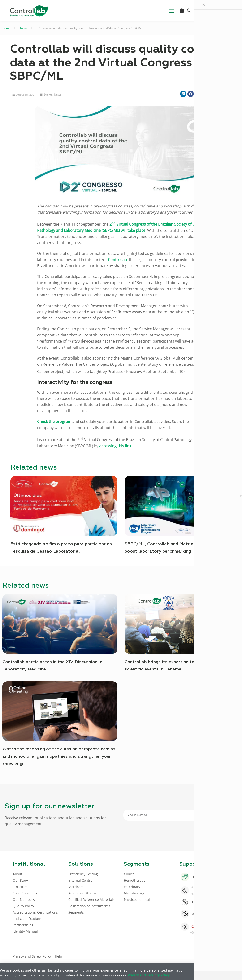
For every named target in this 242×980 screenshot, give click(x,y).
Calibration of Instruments (89, 906)
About (17, 874)
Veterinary (132, 887)
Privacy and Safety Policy (33, 956)
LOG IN (219, 10)
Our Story (20, 880)
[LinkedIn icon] (206, 956)
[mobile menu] (171, 11)
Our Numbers (24, 899)
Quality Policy (23, 906)
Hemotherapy (135, 880)
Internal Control (81, 880)
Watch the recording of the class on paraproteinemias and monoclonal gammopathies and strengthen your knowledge (59, 757)
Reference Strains (82, 893)
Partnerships (23, 925)
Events (48, 95)
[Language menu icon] (199, 11)
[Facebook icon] (199, 956)
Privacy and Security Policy (149, 975)
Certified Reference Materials (91, 899)
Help (58, 956)
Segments (76, 912)
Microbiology (134, 893)
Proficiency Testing (83, 874)
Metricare (76, 887)
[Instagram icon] (222, 956)
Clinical (130, 874)
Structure (20, 887)
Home (6, 28)
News (24, 28)
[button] (183, 94)
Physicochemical (137, 899)
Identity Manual (25, 931)
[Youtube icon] (214, 956)
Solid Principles (25, 893)
